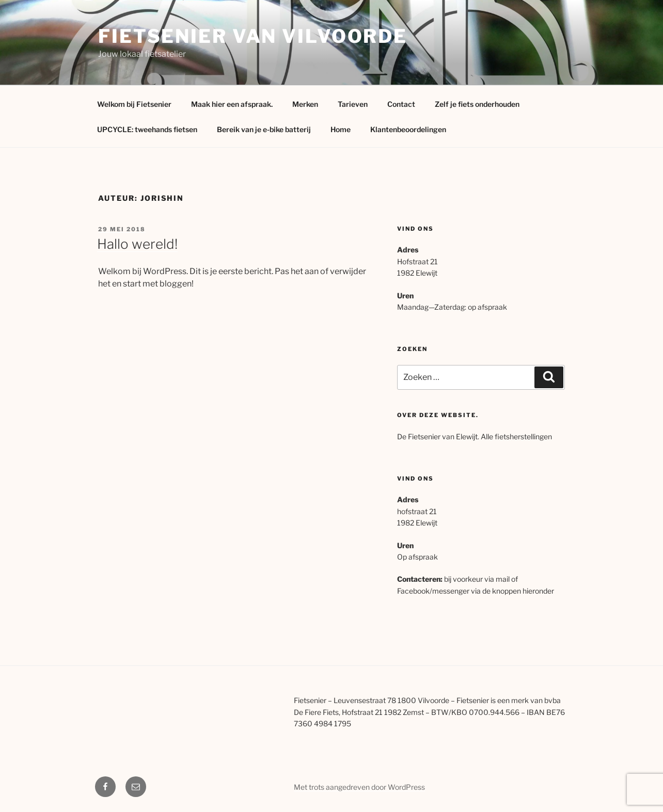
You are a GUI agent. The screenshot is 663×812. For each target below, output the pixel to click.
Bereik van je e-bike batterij (264, 129)
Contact (401, 104)
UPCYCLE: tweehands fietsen (147, 129)
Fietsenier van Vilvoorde (253, 36)
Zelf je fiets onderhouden (477, 104)
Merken (305, 104)
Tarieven (353, 104)
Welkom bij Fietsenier (134, 104)
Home (341, 129)
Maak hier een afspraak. (232, 104)
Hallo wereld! (137, 244)
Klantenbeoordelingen (408, 129)
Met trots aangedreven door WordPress (359, 787)
